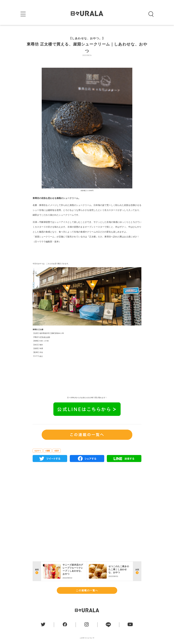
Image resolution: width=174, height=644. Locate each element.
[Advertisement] (87, 492)
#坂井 (57, 451)
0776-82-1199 (45, 337)
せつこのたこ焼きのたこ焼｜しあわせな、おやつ (119, 569)
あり (41, 356)
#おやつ (38, 451)
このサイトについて (87, 638)
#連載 (47, 451)
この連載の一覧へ (87, 590)
